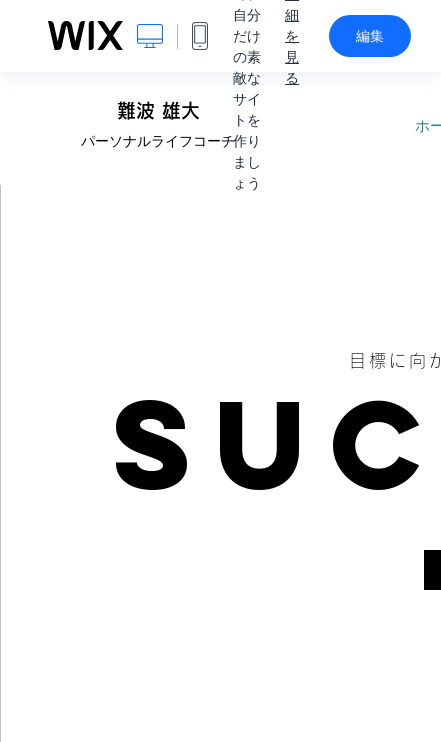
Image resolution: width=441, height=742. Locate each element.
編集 (370, 36)
